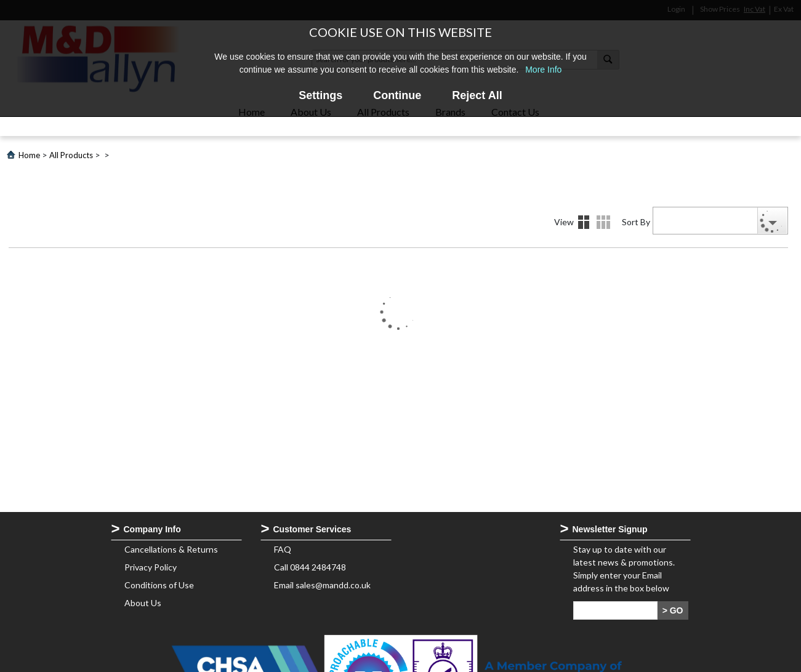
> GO (673, 610)
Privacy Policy (151, 567)
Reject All (477, 95)
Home (29, 155)
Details (603, 222)
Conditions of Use (159, 585)
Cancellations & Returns (171, 549)
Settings (320, 95)
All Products (71, 155)
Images (584, 222)
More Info (543, 70)
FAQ (283, 549)
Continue (397, 95)
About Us (143, 603)
